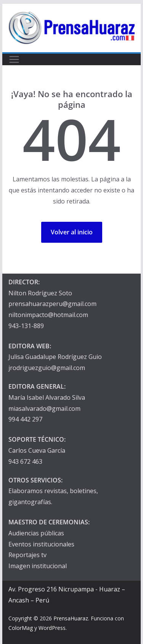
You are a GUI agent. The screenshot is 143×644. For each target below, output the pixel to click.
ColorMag (21, 628)
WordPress (52, 628)
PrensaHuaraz (71, 618)
